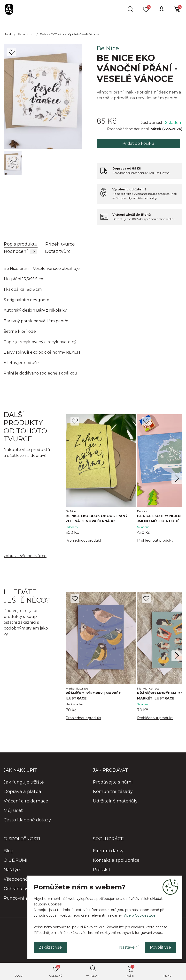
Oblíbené (56, 971)
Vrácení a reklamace (26, 801)
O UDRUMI (15, 861)
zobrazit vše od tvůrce (25, 556)
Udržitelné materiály (115, 801)
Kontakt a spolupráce (116, 861)
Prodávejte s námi (113, 782)
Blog (9, 851)
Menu (167, 976)
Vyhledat (93, 976)
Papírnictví (25, 34)
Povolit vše (160, 947)
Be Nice (108, 48)
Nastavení (128, 947)
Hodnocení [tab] (21, 251)
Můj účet (13, 811)
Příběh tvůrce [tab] (60, 244)
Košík (130, 971)
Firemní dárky (108, 851)
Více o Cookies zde (139, 915)
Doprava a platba (22, 792)
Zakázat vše (50, 947)
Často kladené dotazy (27, 820)
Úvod (19, 976)
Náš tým (13, 870)
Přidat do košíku (138, 143)
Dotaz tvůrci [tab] (58, 251)
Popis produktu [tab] (21, 244)
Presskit (102, 870)
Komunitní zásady (113, 792)
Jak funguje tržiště (24, 782)
